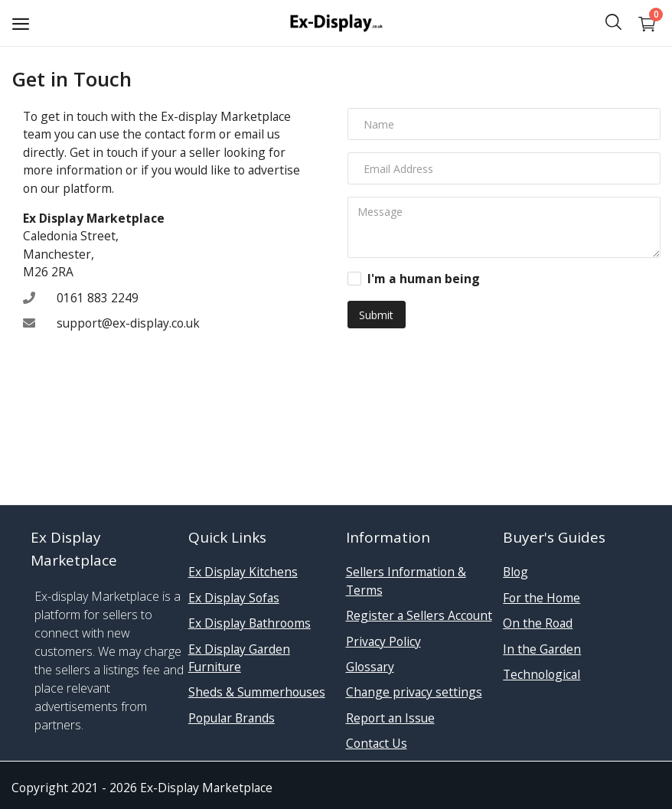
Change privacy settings (414, 692)
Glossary (370, 667)
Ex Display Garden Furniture (239, 658)
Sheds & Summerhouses (257, 692)
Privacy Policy (383, 641)
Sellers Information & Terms (406, 581)
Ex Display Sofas (234, 598)
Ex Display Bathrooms (250, 623)
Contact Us (377, 743)
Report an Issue (390, 718)
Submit (376, 315)
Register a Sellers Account (419, 615)
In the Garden (542, 649)
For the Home (542, 598)
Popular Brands (232, 718)
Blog (515, 572)
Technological (542, 674)
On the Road (538, 623)
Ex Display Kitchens (243, 572)
